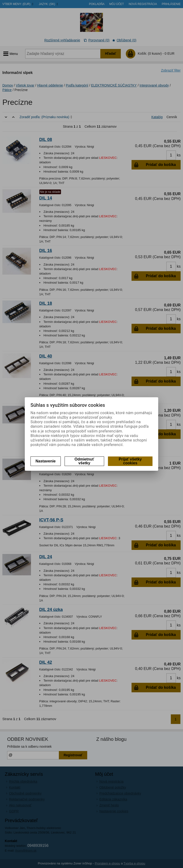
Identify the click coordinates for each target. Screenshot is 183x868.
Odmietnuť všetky (84, 461)
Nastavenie (46, 461)
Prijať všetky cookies (130, 461)
